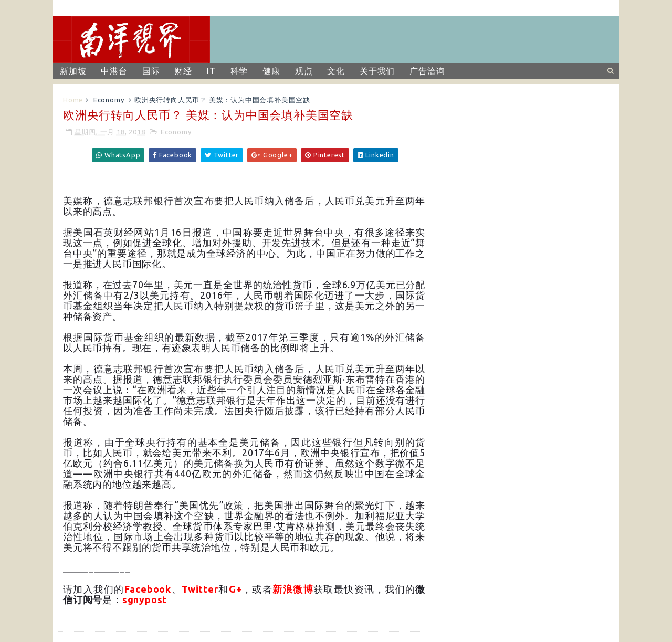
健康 (271, 71)
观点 (304, 71)
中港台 (114, 71)
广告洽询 (427, 71)
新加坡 (73, 71)
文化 (336, 71)
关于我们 (377, 71)
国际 (151, 71)
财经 (183, 71)
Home (73, 100)
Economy (109, 100)
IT (211, 71)
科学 (239, 71)
